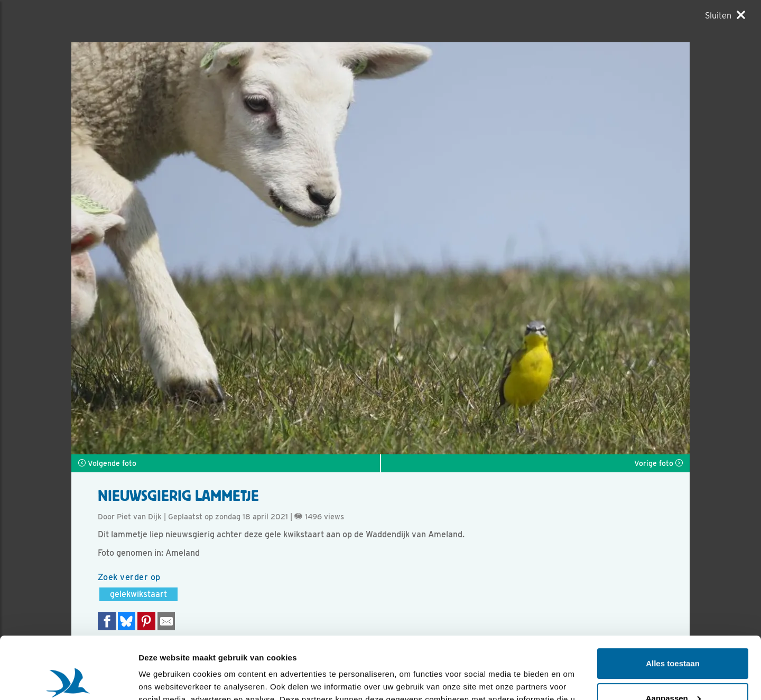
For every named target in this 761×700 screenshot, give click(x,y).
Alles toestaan (673, 601)
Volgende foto (107, 463)
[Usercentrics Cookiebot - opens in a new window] (68, 679)
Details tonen (164, 679)
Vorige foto (658, 463)
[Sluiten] (725, 15)
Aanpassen (673, 636)
